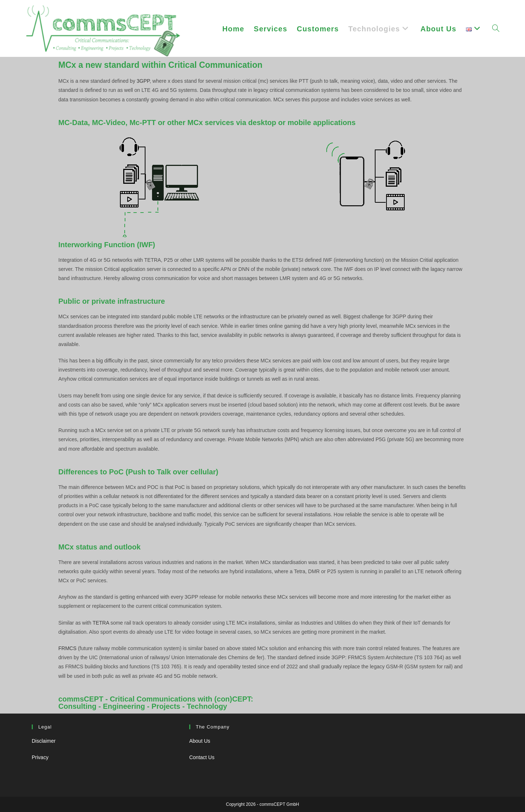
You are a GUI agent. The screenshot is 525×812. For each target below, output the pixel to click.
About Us (200, 741)
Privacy (40, 757)
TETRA (102, 623)
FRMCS (67, 648)
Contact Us (202, 757)
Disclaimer (44, 741)
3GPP (143, 81)
